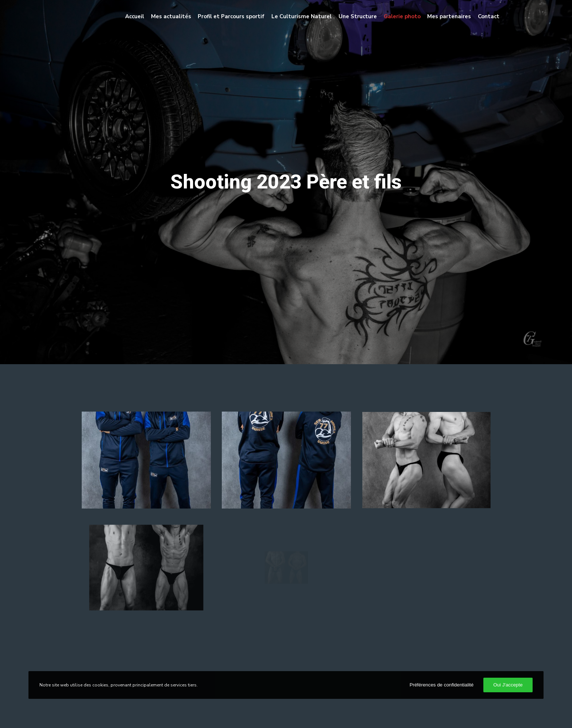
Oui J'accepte (508, 685)
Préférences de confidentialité (442, 685)
